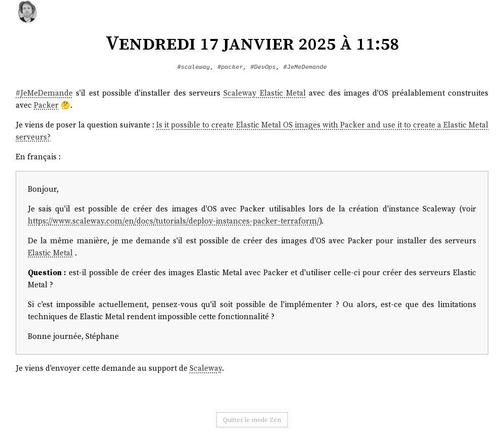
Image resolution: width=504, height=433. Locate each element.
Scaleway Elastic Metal (265, 93)
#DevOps (263, 67)
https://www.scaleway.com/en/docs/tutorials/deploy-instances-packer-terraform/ (174, 221)
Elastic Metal (50, 253)
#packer (230, 67)
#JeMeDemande (305, 67)
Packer (46, 105)
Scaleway (206, 368)
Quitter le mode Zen (252, 420)
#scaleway (193, 67)
